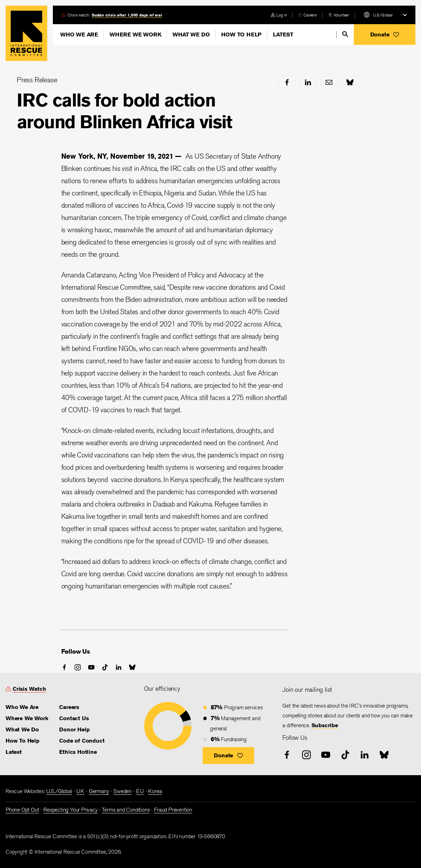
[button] (385, 35)
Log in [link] (282, 15)
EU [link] (140, 791)
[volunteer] (339, 15)
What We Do (191, 35)
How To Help (241, 35)
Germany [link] (99, 791)
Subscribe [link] (325, 725)
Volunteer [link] (341, 15)
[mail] (329, 82)
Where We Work (135, 35)
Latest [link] (14, 752)
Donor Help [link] (74, 729)
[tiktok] (105, 667)
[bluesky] (350, 82)
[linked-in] (308, 82)
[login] (279, 15)
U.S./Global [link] (59, 791)
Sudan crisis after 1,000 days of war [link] (127, 15)
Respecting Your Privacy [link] (70, 810)
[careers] (308, 15)
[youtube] (91, 667)
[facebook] (287, 82)
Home (26, 33)
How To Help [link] (23, 741)
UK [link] (80, 791)
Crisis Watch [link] (29, 689)
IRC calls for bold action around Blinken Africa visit (124, 111)
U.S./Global (383, 15)
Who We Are (79, 35)
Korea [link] (155, 791)
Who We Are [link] (22, 707)
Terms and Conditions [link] (126, 810)
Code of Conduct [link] (82, 741)
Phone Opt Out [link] (22, 810)
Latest (283, 35)
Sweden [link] (122, 791)
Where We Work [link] (27, 718)
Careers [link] (310, 15)
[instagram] (78, 667)
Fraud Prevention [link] (173, 810)
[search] (345, 34)
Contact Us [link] (74, 718)
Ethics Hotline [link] (78, 752)
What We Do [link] (22, 729)
